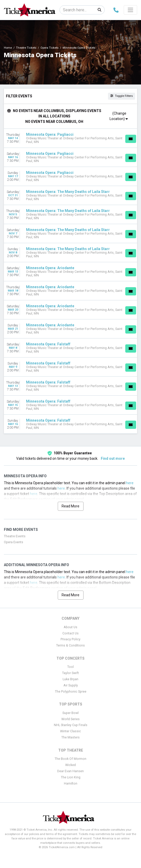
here (130, 483)
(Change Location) (119, 116)
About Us (70, 627)
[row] (70, 138)
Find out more (113, 458)
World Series (70, 719)
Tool (70, 667)
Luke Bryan (70, 679)
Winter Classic (70, 731)
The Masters (70, 737)
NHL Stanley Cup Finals (71, 725)
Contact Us (70, 633)
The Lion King (71, 777)
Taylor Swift (70, 673)
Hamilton (71, 784)
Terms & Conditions (70, 645)
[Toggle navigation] (130, 10)
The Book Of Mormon (70, 759)
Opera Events (14, 542)
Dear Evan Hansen (70, 771)
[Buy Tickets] (131, 139)
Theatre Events (15, 536)
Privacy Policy (70, 639)
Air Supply (71, 685)
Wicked (70, 765)
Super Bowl (70, 713)
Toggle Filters (122, 96)
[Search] (77, 10)
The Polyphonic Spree (71, 692)
